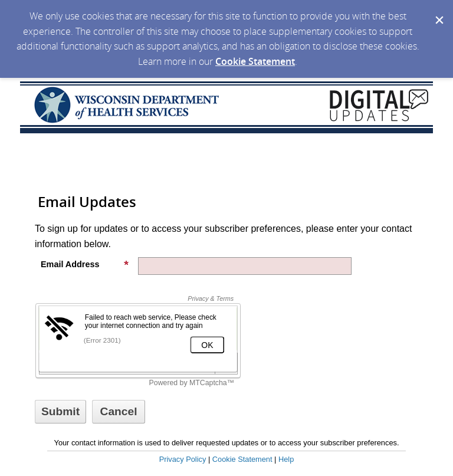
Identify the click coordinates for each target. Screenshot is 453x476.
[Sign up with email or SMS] (60, 412)
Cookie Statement (255, 61)
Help (286, 459)
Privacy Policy (183, 459)
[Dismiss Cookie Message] (438, 11)
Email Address (85, 264)
